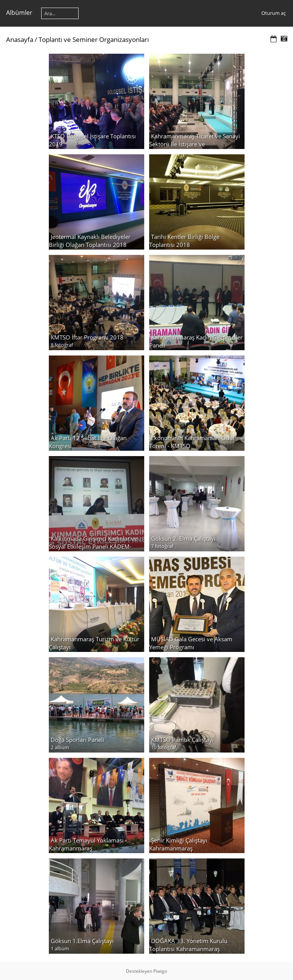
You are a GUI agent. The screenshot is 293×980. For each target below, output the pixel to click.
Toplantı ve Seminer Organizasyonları (94, 39)
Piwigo (160, 971)
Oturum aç (274, 13)
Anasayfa (20, 39)
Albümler (19, 13)
